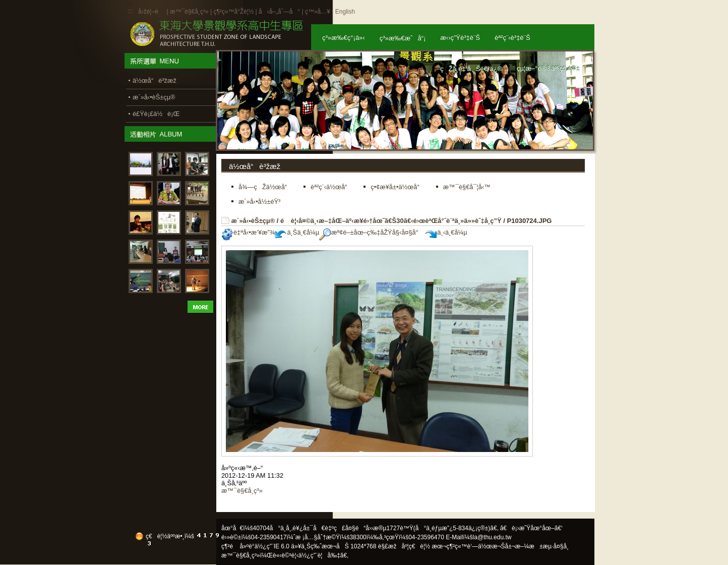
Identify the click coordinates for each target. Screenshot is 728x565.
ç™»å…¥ (318, 12)
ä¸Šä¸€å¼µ (297, 232)
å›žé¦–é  (151, 12)
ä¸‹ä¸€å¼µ (446, 232)
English (345, 12)
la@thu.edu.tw (492, 537)
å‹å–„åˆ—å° (279, 12)
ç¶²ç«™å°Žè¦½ (233, 12)
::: (131, 11)
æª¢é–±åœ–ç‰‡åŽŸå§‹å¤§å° (371, 232)
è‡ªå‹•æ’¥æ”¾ (248, 232)
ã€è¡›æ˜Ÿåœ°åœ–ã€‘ (531, 528)
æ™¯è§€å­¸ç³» (190, 12)
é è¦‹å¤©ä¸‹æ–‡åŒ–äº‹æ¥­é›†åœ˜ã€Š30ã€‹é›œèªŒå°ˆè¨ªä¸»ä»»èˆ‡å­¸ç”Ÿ (391, 221)
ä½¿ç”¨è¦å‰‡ (319, 555)
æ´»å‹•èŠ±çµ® (253, 221)
